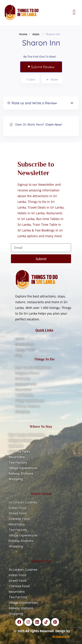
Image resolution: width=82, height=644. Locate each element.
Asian (36, 34)
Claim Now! (54, 125)
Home (23, 34)
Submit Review (41, 67)
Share (52, 80)
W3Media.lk (61, 637)
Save (31, 79)
